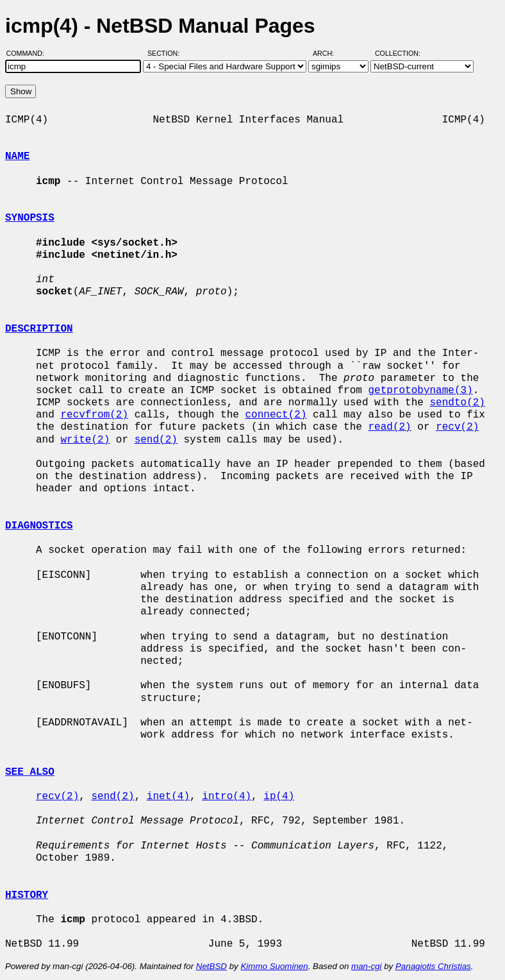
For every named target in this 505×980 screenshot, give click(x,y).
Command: (29, 53)
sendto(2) (457, 403)
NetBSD (211, 966)
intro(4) (227, 797)
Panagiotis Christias (433, 966)
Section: (166, 53)
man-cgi (366, 966)
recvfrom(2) (94, 415)
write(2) (85, 440)
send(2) (156, 440)
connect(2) (276, 415)
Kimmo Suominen (274, 966)
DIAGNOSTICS (39, 526)
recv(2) (457, 427)
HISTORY (27, 895)
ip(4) (279, 797)
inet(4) (168, 797)
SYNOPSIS (30, 218)
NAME (17, 156)
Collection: (398, 53)
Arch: (329, 53)
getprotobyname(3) (420, 391)
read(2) (389, 427)
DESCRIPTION (39, 329)
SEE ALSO (30, 772)
